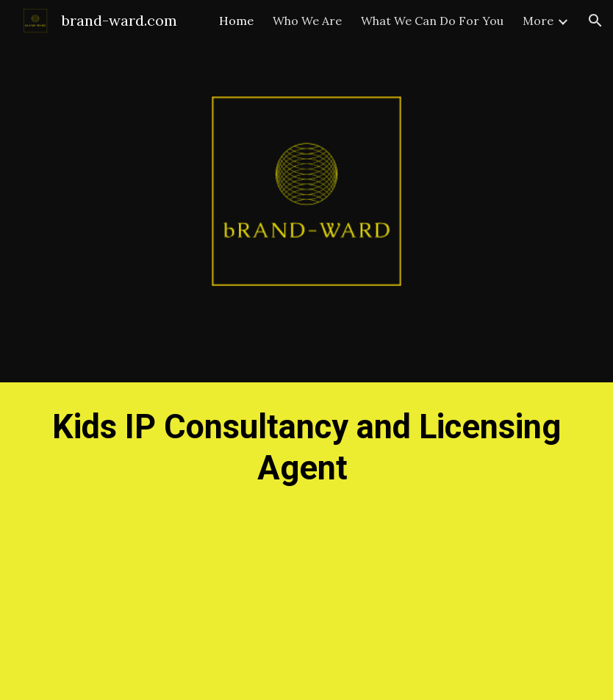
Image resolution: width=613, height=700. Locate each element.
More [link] (538, 21)
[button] (595, 21)
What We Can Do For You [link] (432, 21)
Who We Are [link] (307, 21)
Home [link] (236, 21)
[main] (306, 541)
